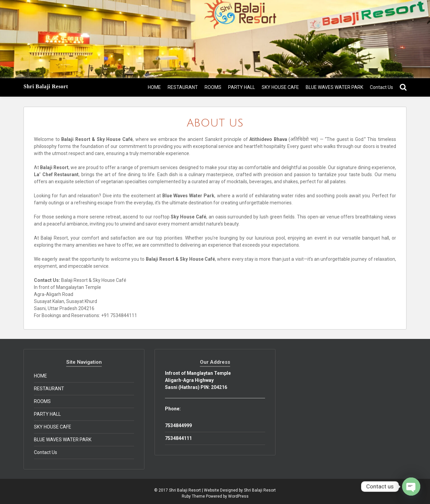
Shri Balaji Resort (46, 86)
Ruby (186, 496)
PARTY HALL (242, 87)
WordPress (238, 496)
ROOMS (213, 87)
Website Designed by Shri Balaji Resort (240, 490)
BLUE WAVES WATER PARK (334, 87)
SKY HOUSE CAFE (280, 87)
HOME (154, 87)
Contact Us (381, 87)
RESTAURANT (183, 87)
